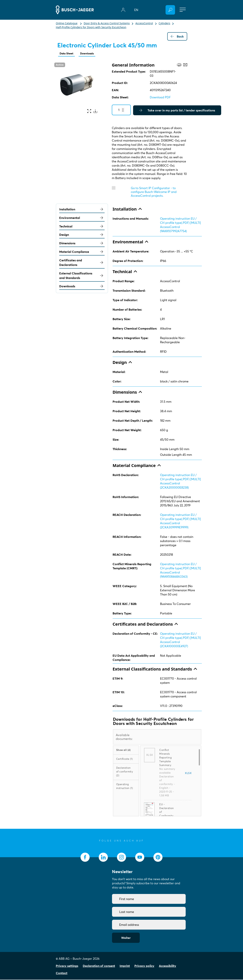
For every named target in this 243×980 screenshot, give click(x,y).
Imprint (125, 966)
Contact (62, 973)
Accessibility (168, 966)
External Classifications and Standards (82, 276)
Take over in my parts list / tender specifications (177, 111)
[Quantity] (121, 110)
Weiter (126, 938)
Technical (82, 227)
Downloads (90, 54)
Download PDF (160, 98)
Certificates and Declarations (82, 263)
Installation (82, 210)
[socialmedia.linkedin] (103, 858)
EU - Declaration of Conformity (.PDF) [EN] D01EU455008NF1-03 (167, 816)
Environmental (82, 218)
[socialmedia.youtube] (140, 858)
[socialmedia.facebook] (85, 858)
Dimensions (82, 244)
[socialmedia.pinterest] (158, 858)
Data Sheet (68, 54)
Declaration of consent (99, 966)
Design (82, 235)
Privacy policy (144, 966)
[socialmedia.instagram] (121, 858)
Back (177, 36)
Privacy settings (67, 966)
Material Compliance (82, 252)
